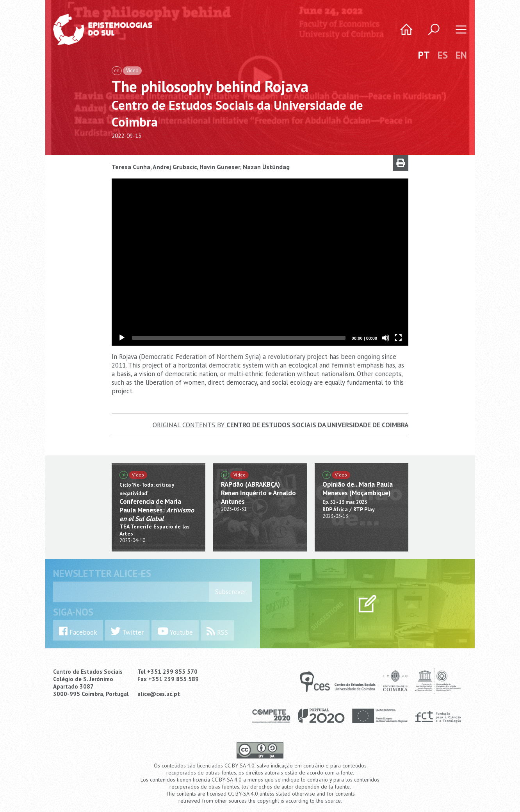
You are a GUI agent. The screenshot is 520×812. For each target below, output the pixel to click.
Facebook (78, 631)
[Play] (122, 338)
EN (461, 55)
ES (443, 55)
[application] (260, 262)
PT (424, 55)
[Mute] (386, 338)
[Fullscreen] (398, 338)
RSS (217, 631)
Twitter (127, 631)
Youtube (175, 631)
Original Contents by (280, 425)
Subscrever (231, 592)
